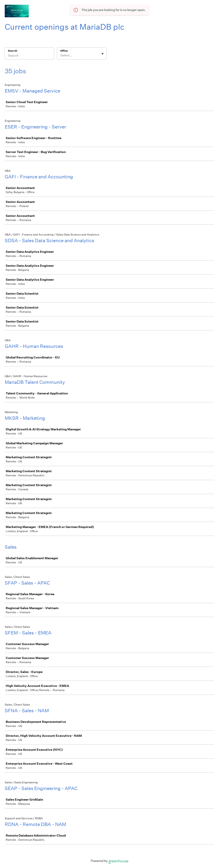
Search (12, 51)
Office (64, 51)
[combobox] (61, 55)
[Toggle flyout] (103, 54)
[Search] (29, 56)
